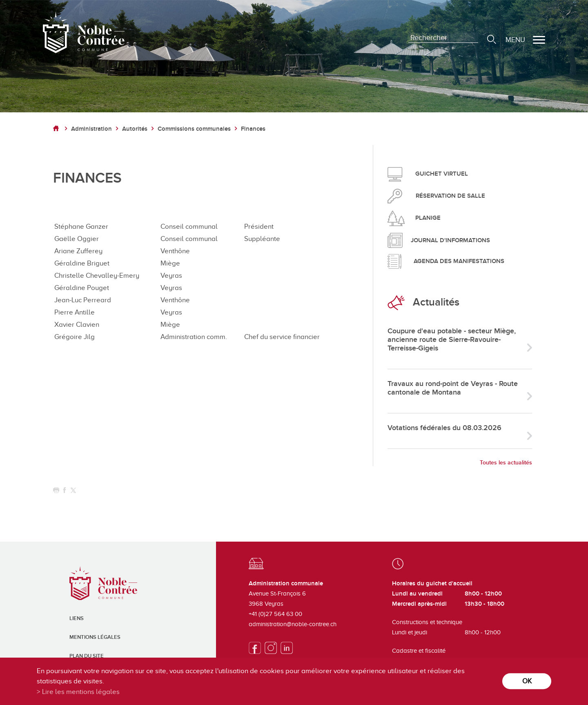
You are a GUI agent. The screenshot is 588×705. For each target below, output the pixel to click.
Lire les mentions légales (81, 692)
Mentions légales (95, 637)
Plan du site (87, 656)
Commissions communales (194, 129)
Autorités (135, 129)
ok (527, 681)
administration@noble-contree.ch (293, 624)
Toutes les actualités (506, 463)
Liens (77, 618)
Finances (253, 129)
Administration (91, 129)
